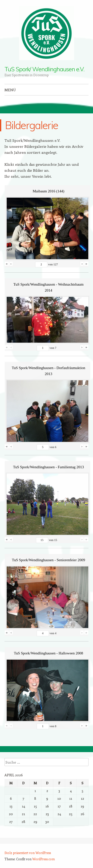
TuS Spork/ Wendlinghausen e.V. (44, 69)
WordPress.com (44, 859)
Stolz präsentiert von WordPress (28, 853)
